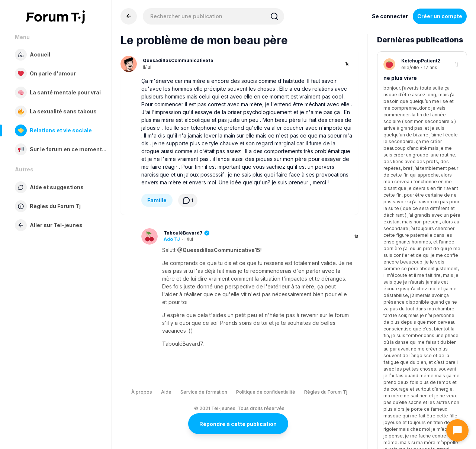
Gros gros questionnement (419, 333)
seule (391, 163)
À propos (142, 392)
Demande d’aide (411, 116)
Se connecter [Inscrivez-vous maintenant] (390, 16)
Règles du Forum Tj (326, 392)
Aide (166, 392)
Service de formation (204, 392)
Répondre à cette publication (238, 424)
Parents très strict (408, 248)
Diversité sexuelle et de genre (422, 375)
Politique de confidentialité (266, 392)
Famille (157, 200)
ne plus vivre (400, 78)
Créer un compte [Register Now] (440, 16)
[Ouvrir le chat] (457, 430)
